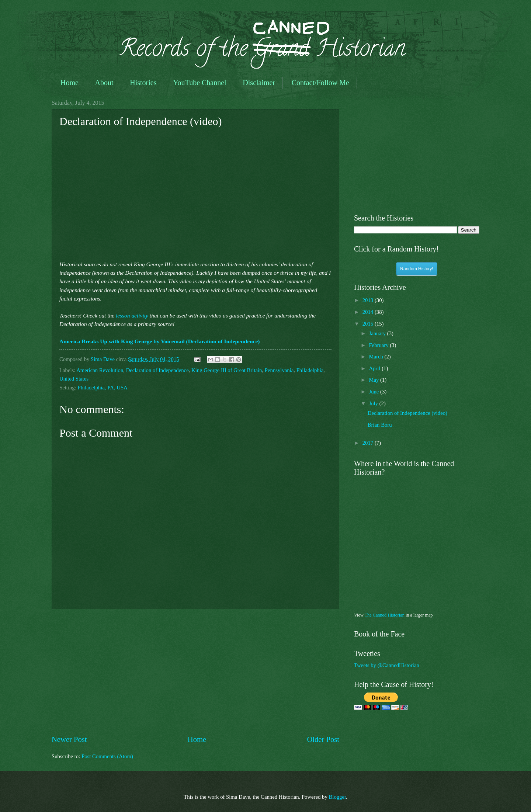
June (374, 392)
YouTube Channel (199, 83)
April (375, 368)
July (374, 403)
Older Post (323, 739)
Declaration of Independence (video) (407, 413)
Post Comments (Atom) (107, 756)
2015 (369, 324)
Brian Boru (380, 425)
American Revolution (100, 370)
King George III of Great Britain (227, 370)
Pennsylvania (279, 370)
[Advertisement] (195, 672)
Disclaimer (259, 83)
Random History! (417, 269)
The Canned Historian (385, 615)
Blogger (337, 797)
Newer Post (69, 739)
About (104, 83)
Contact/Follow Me (320, 83)
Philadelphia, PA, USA (102, 388)
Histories (143, 83)
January (378, 333)
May (374, 380)
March (376, 357)
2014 (369, 312)
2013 (369, 300)
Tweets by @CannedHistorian (387, 665)
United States (74, 379)
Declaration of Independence (157, 370)
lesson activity (132, 315)
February (379, 345)
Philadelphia (310, 370)
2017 (369, 443)
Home (70, 83)
